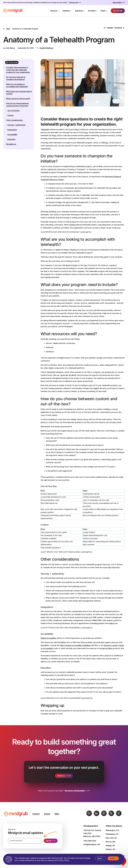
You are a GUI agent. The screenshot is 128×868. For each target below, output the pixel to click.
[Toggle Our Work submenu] (97, 11)
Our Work (92, 11)
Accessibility (14, 141)
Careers (36, 814)
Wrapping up (12, 150)
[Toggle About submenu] (107, 11)
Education (13, 145)
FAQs (57, 814)
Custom (12, 121)
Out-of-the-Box (15, 117)
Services (54, 11)
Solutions (66, 11)
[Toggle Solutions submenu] (71, 11)
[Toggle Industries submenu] (84, 11)
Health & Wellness (46, 48)
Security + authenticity (18, 131)
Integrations (14, 136)
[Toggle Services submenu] (58, 11)
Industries (79, 11)
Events (47, 814)
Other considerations (16, 126)
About (103, 11)
